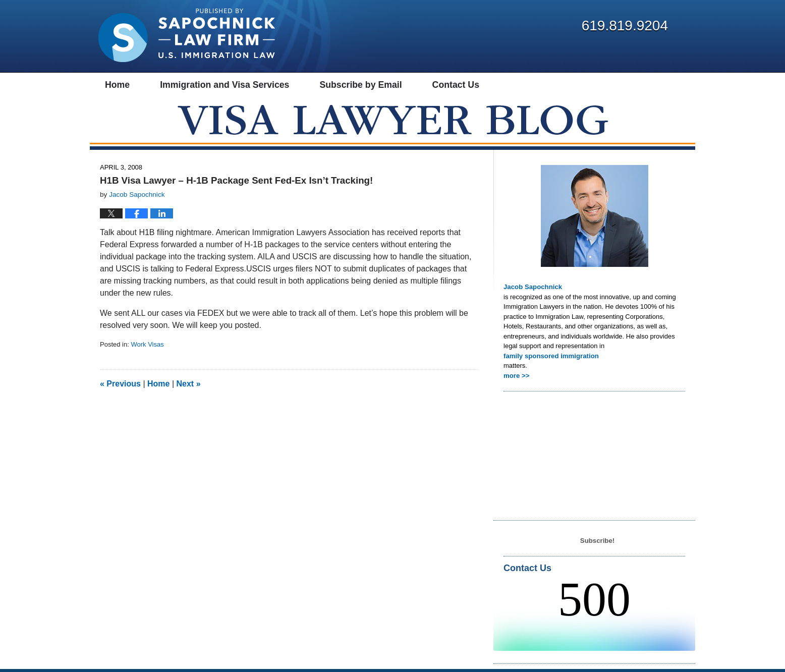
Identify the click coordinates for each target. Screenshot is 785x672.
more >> (516, 379)
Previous (120, 387)
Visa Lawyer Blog (187, 35)
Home (158, 387)
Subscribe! (597, 544)
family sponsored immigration (550, 359)
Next (189, 387)
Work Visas (147, 348)
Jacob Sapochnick (532, 290)
